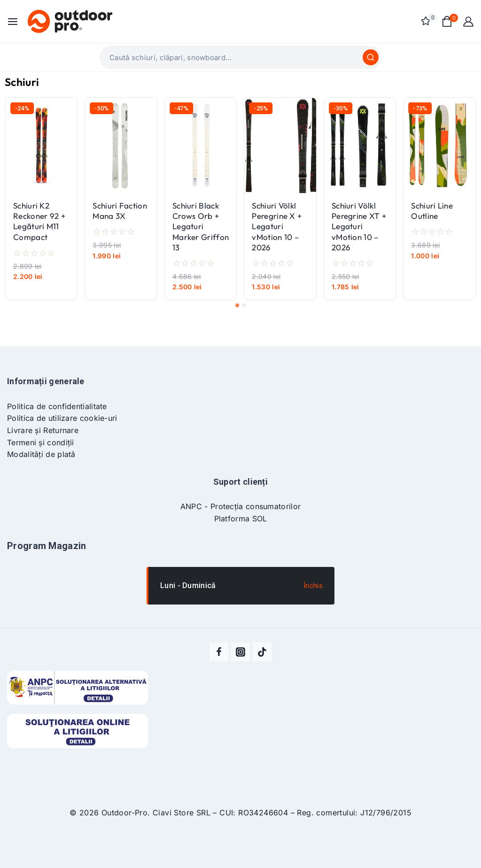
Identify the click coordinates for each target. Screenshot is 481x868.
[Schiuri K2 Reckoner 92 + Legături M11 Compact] (41, 145)
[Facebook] (219, 652)
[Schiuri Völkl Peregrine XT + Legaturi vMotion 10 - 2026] (360, 145)
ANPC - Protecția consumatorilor (240, 506)
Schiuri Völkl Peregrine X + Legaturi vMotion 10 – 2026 (277, 226)
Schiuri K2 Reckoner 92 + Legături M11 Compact (39, 221)
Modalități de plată (41, 454)
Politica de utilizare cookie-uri (62, 418)
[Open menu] (13, 22)
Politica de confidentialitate (57, 406)
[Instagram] (240, 652)
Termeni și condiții (41, 442)
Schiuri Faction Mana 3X (120, 211)
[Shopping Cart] (447, 21)
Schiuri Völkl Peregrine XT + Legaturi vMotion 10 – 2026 (359, 226)
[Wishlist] (427, 21)
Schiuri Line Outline (432, 211)
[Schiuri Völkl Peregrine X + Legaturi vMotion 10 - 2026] (280, 145)
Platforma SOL (241, 519)
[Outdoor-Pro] (70, 21)
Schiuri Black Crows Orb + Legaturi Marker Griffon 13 (201, 226)
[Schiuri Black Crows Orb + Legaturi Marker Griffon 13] (201, 145)
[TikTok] (262, 652)
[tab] (237, 305)
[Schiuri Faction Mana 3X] (121, 145)
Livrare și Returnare (43, 430)
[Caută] (371, 57)
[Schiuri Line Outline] (439, 145)
